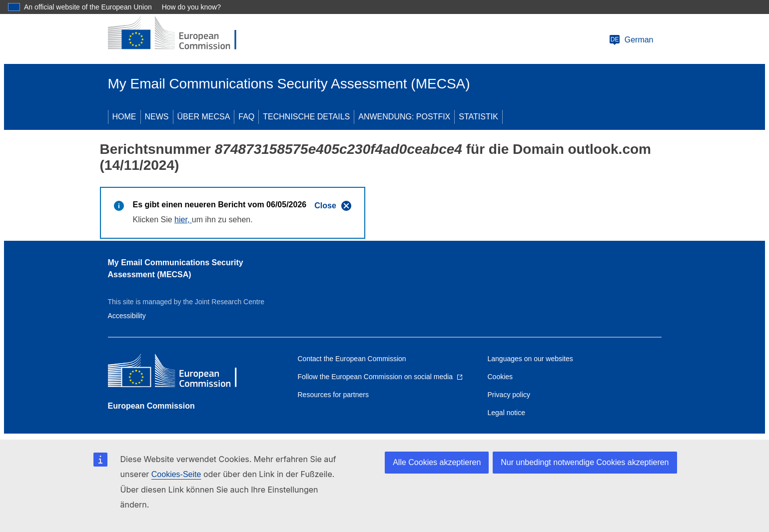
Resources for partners (333, 395)
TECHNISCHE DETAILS (306, 117)
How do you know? (191, 7)
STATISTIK (478, 117)
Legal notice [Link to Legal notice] (507, 413)
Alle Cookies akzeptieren (437, 462)
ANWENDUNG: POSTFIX (404, 117)
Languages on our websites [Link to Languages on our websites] (530, 359)
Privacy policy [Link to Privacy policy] (509, 395)
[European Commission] (180, 34)
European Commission (151, 406)
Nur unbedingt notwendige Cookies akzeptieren (585, 462)
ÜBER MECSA (204, 117)
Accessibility (127, 316)
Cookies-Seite (176, 474)
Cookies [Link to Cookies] (500, 377)
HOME (124, 117)
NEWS (157, 117)
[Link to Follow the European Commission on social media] (380, 377)
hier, (183, 220)
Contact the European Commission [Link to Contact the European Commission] (352, 359)
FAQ (246, 117)
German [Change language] (631, 40)
